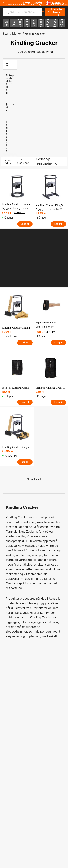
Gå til (25, 343)
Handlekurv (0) (54, 12)
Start (6, 34)
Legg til (25, 224)
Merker (17, 34)
